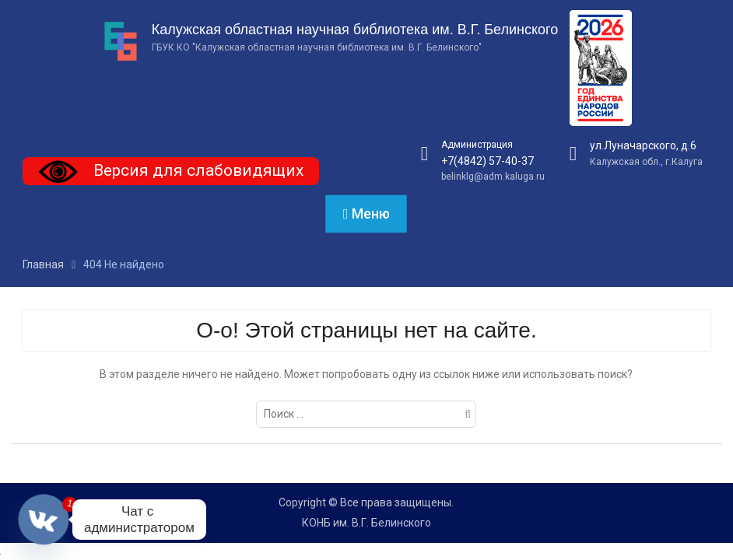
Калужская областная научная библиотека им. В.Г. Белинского (355, 30)
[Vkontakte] (44, 520)
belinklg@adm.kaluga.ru (493, 177)
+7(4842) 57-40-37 (487, 161)
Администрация (477, 145)
